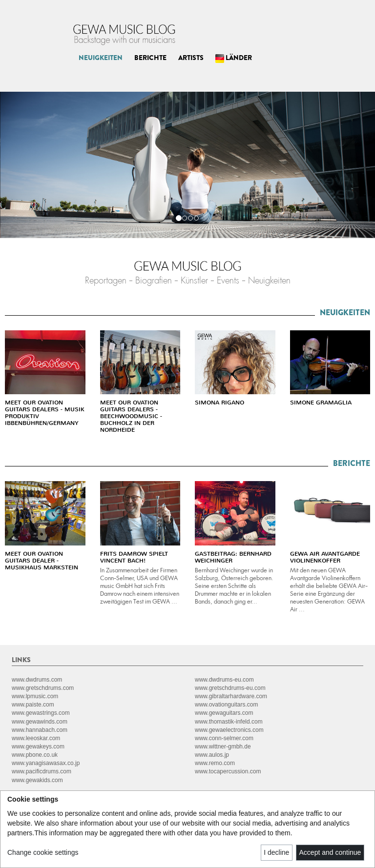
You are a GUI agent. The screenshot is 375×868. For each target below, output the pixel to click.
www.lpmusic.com (35, 696)
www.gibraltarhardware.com (231, 696)
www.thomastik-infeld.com (229, 722)
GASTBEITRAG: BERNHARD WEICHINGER (233, 557)
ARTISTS (191, 58)
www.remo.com (215, 763)
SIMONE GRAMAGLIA (321, 403)
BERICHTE (150, 58)
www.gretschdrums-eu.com (230, 688)
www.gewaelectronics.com (229, 730)
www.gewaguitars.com (224, 713)
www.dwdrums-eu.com (224, 680)
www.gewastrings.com (41, 713)
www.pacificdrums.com (42, 771)
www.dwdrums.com (37, 680)
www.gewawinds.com (40, 722)
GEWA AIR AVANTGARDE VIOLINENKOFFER (325, 557)
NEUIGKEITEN (101, 58)
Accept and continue (330, 852)
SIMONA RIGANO (219, 403)
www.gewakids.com (37, 780)
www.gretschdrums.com (43, 688)
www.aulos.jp (212, 755)
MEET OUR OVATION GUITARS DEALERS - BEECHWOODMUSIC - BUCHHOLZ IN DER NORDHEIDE (131, 416)
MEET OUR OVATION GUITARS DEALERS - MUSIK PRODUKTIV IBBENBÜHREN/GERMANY (45, 413)
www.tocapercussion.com (228, 771)
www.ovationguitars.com (226, 705)
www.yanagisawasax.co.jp (46, 763)
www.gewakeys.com (38, 747)
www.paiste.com (33, 705)
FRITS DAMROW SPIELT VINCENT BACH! (134, 557)
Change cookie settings (43, 852)
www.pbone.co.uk (35, 755)
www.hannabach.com (40, 730)
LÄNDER (234, 58)
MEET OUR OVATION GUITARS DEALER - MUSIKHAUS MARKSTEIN (42, 561)
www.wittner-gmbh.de (223, 747)
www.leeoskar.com (36, 738)
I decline (276, 852)
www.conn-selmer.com (224, 738)
